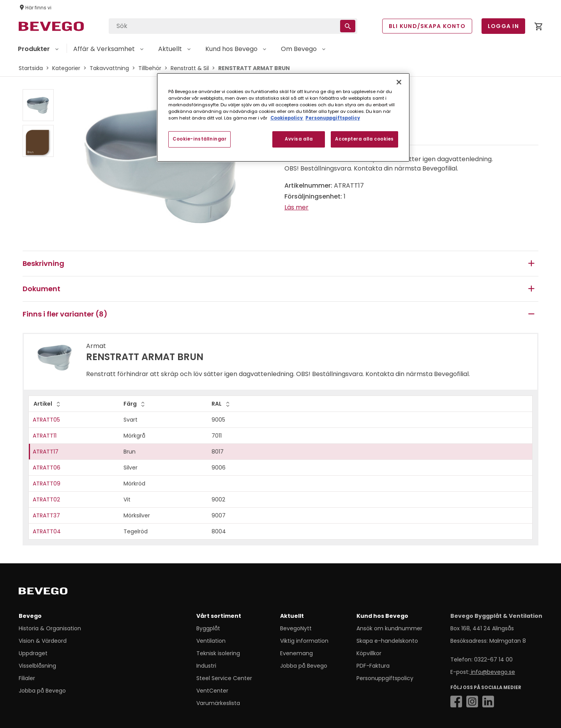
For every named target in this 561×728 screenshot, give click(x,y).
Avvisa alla (299, 139)
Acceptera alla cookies (364, 139)
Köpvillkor (369, 653)
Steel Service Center (224, 678)
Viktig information (304, 641)
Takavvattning (109, 68)
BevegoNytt (296, 628)
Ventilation (211, 641)
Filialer (27, 678)
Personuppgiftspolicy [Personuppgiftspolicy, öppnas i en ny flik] (333, 118)
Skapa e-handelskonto (387, 641)
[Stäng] (399, 82)
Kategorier (66, 68)
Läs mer (296, 207)
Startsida (31, 68)
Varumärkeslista (218, 703)
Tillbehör (150, 68)
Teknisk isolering (218, 653)
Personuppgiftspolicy (385, 678)
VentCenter (212, 691)
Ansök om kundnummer (389, 628)
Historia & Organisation (50, 628)
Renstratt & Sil (190, 68)
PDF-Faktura (373, 666)
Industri (206, 666)
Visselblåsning (37, 666)
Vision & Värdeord (43, 641)
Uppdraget (33, 653)
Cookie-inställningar (199, 139)
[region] (283, 117)
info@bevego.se (492, 672)
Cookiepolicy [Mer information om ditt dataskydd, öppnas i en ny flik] (287, 118)
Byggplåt (208, 628)
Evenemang (296, 653)
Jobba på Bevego (42, 691)
